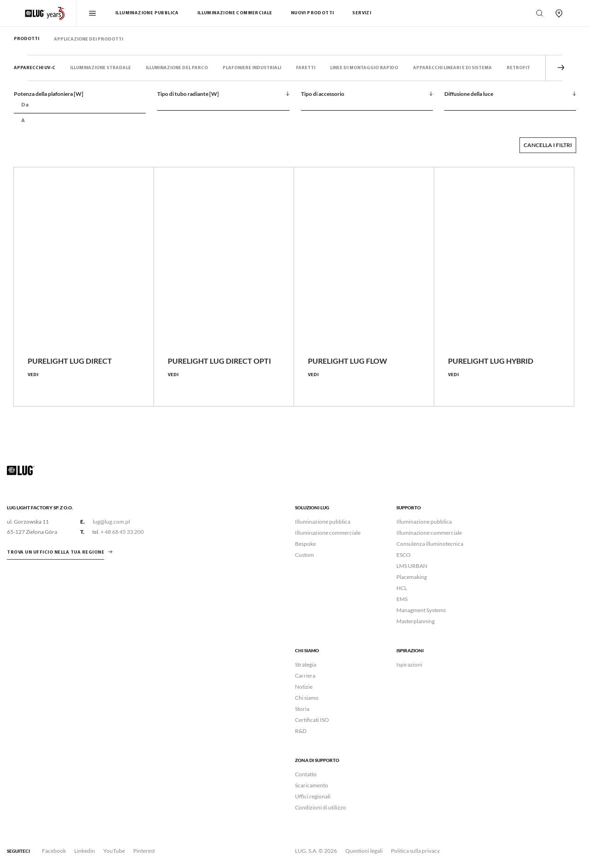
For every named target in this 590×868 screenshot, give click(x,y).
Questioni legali (364, 851)
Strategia (306, 664)
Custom (304, 555)
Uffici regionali (313, 796)
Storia (302, 709)
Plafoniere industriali (252, 68)
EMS (402, 599)
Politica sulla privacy (415, 851)
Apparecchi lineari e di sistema (452, 68)
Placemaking (412, 577)
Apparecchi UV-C (35, 68)
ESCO (404, 555)
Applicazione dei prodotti (88, 39)
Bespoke (305, 544)
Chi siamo (307, 698)
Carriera (305, 676)
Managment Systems (421, 610)
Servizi (362, 13)
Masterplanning (416, 621)
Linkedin (85, 851)
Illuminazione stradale (100, 68)
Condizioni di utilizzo (321, 807)
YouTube (114, 851)
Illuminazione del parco (177, 68)
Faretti (306, 68)
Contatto (306, 774)
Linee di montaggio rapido (364, 68)
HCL (402, 588)
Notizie (304, 687)
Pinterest (144, 851)
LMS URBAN (412, 566)
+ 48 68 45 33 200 (122, 532)
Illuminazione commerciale (235, 13)
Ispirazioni (409, 664)
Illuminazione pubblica (147, 13)
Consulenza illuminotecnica (430, 544)
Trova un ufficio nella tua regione (56, 552)
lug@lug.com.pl (111, 522)
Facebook (54, 851)
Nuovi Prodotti (313, 13)
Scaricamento (312, 785)
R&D (301, 731)
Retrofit (518, 68)
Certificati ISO (312, 720)
